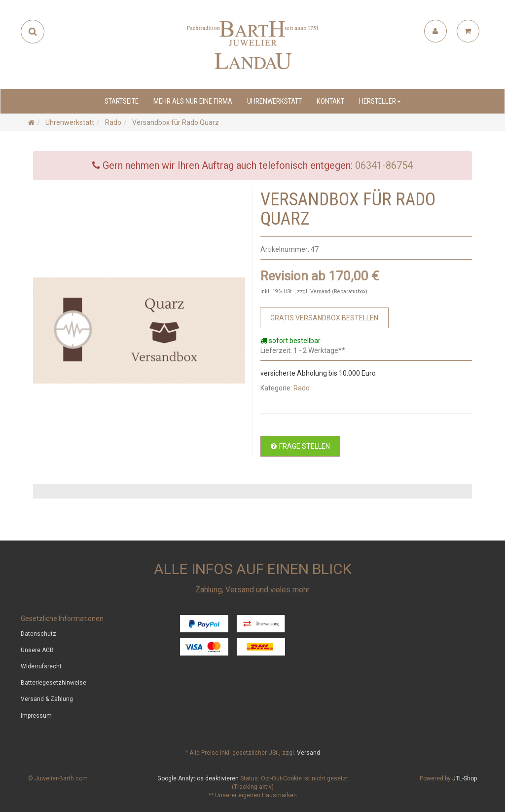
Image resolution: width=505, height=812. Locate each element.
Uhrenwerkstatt (274, 101)
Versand (321, 291)
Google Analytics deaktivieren (198, 778)
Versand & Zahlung (47, 699)
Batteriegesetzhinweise (54, 683)
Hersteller (380, 101)
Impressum (36, 716)
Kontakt (330, 101)
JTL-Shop (465, 778)
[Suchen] (33, 32)
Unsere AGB (37, 650)
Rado (302, 388)
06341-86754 (384, 165)
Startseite (122, 101)
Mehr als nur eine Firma (193, 101)
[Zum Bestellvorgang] (324, 318)
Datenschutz (38, 634)
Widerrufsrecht (41, 666)
